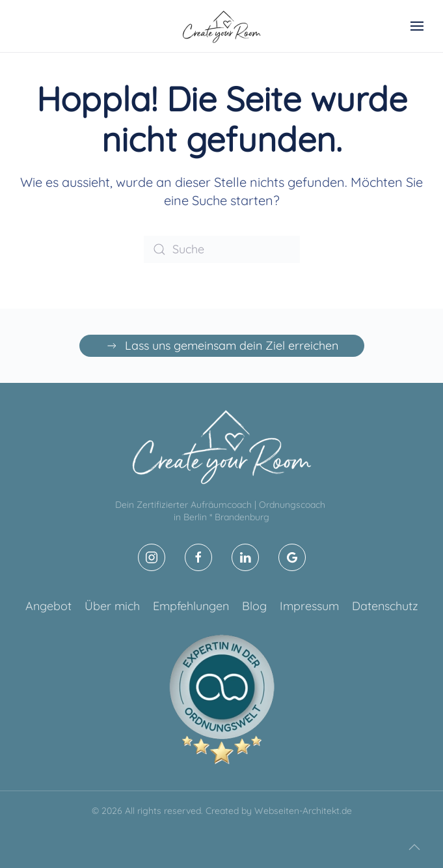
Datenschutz (385, 606)
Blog (254, 606)
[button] (417, 26)
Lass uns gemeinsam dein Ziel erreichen (222, 345)
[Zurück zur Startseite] (222, 26)
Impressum (309, 606)
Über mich (112, 606)
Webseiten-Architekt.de (303, 811)
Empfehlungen (191, 606)
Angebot (48, 606)
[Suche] (222, 249)
